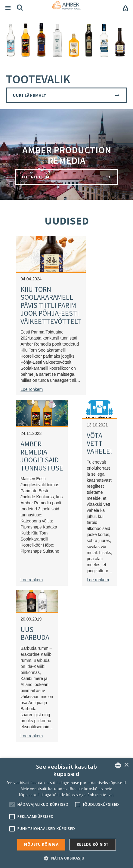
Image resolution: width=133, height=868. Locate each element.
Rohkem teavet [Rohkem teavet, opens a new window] (101, 795)
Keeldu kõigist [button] (93, 844)
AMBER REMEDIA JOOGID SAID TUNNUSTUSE (42, 456)
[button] (66, 858)
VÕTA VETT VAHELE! (99, 443)
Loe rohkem (32, 389)
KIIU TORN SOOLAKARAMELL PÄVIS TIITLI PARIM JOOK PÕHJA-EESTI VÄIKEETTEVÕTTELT (51, 305)
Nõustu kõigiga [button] (41, 844)
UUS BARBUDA (35, 633)
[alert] (66, 813)
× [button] (126, 765)
